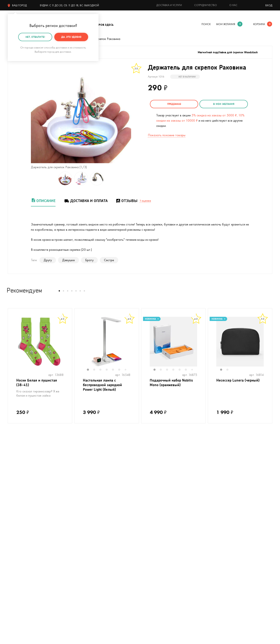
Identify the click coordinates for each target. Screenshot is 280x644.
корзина (259, 24)
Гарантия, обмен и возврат (159, 531)
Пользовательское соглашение (162, 568)
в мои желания (217, 104)
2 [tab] (96, 370)
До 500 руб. (83, 543)
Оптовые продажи (153, 543)
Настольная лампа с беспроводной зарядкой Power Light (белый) (104, 386)
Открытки (81, 556)
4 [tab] (109, 370)
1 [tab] (90, 370)
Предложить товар (153, 549)
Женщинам (82, 549)
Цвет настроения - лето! (25, 506)
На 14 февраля (85, 562)
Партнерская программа (157, 556)
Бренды (211, 537)
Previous (79, 344)
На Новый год (18, 524)
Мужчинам (15, 549)
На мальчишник (85, 518)
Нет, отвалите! (35, 37)
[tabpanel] (107, 342)
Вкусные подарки (86, 531)
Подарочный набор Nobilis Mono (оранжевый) (173, 383)
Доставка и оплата (86, 201)
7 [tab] (127, 370)
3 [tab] (103, 370)
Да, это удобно (71, 37)
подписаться (250, 460)
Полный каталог (19, 543)
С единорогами (18, 531)
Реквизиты (213, 518)
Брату (89, 260)
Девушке (68, 260)
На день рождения (87, 506)
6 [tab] (121, 370)
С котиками (16, 518)
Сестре (109, 260)
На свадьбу (16, 512)
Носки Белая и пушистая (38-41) (38, 383)
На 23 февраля (18, 568)
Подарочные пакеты (22, 562)
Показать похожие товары (167, 134)
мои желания (226, 24)
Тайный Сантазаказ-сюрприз (151, 521)
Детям (12, 556)
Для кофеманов (85, 524)
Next (135, 344)
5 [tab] (115, 370)
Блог (209, 531)
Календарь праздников (156, 562)
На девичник (83, 512)
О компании (215, 506)
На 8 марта (82, 568)
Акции (144, 537)
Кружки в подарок (20, 537)
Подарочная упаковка (156, 512)
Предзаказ (172, 104)
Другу (48, 260)
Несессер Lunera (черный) (239, 381)
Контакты (213, 512)
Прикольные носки (87, 537)
